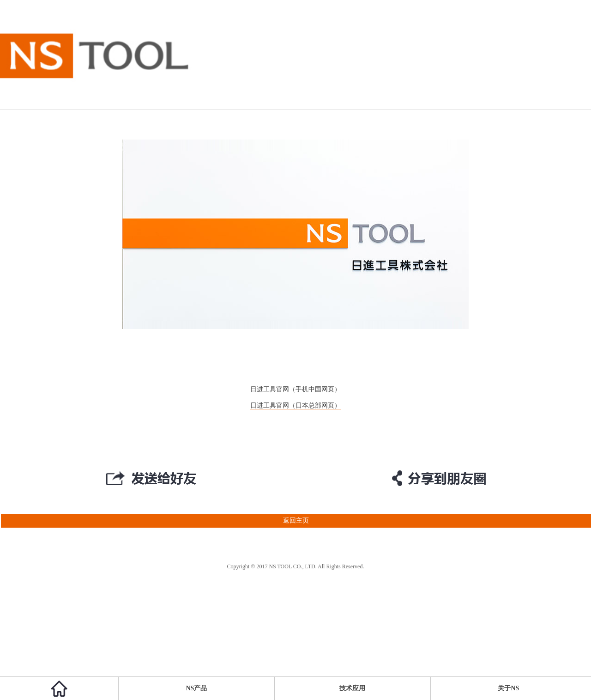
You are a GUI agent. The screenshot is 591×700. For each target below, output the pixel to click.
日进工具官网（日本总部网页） (295, 405)
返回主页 (154, 521)
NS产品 (197, 688)
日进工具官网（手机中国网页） (295, 389)
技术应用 (352, 688)
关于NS (508, 688)
